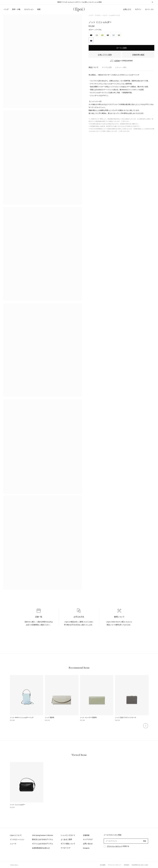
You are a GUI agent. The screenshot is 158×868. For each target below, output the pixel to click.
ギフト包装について (68, 844)
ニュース (13, 844)
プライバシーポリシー (114, 846)
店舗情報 (86, 835)
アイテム (98, 15)
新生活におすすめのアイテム (43, 839)
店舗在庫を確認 (138, 55)
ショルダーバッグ (114, 15)
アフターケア (66, 848)
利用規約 (127, 865)
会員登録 (117, 61)
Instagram (86, 848)
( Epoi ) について (16, 835)
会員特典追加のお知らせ (41, 848)
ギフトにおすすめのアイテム (43, 844)
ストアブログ (88, 839)
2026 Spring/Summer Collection (43, 835)
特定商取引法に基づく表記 (140, 865)
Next (146, 726)
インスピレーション (17, 839)
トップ (91, 15)
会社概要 (103, 865)
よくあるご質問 (66, 839)
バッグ (105, 15)
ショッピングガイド (68, 835)
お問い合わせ (88, 844)
